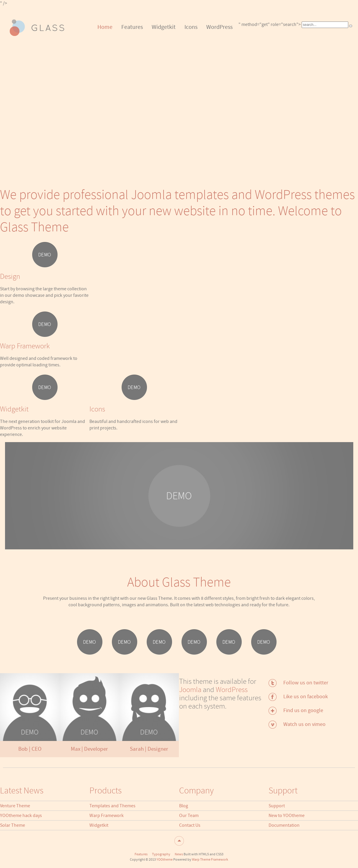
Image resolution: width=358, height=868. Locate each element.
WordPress (232, 690)
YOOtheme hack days (21, 816)
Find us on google (303, 710)
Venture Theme (15, 806)
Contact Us (190, 825)
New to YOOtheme (287, 816)
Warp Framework (107, 816)
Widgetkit (99, 825)
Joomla (190, 690)
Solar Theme (13, 825)
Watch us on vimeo (304, 724)
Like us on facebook (306, 697)
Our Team (189, 816)
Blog (184, 806)
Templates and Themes (112, 806)
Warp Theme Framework (210, 859)
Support (277, 806)
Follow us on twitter (306, 683)
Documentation (284, 825)
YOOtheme (165, 859)
